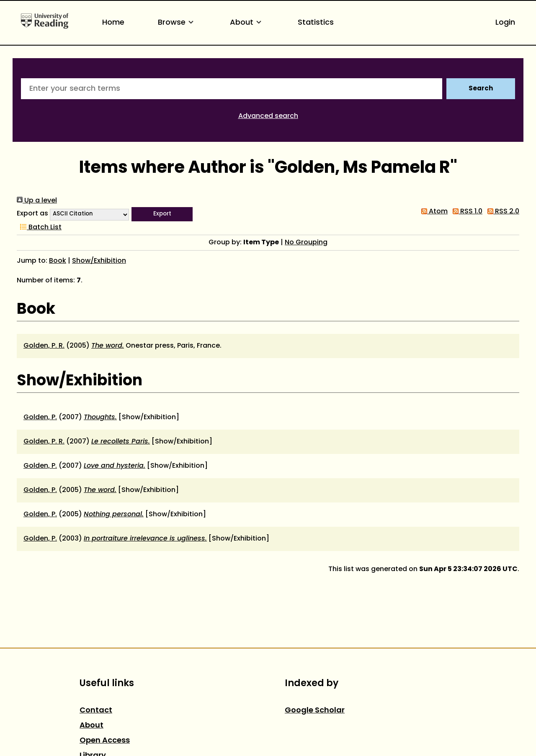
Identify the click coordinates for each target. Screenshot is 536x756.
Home (113, 23)
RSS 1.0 (466, 212)
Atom (433, 212)
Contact (96, 711)
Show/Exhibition (99, 261)
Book (58, 261)
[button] (162, 214)
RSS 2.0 (502, 212)
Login (505, 23)
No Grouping (306, 243)
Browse (177, 23)
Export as (32, 214)
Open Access (105, 741)
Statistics (316, 23)
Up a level (37, 201)
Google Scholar (315, 711)
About (247, 23)
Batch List (39, 228)
